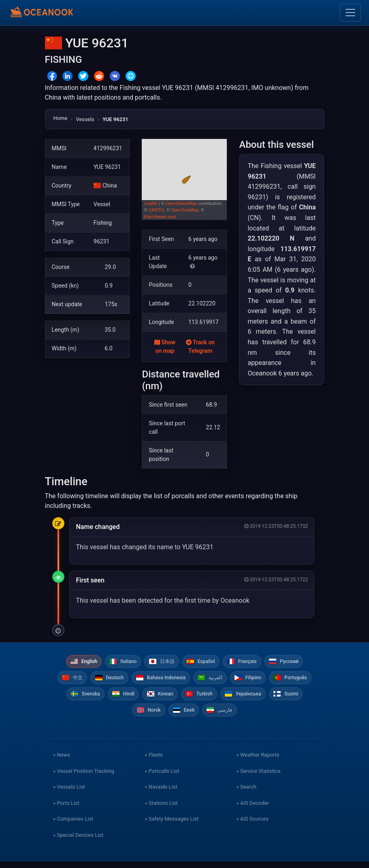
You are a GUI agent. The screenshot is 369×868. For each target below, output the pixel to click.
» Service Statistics (259, 777)
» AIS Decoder (253, 809)
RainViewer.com (160, 217)
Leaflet (150, 203)
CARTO (156, 210)
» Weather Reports (258, 761)
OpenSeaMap (185, 210)
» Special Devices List (78, 841)
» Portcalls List (162, 777)
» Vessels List (69, 793)
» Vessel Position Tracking (84, 777)
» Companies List (73, 825)
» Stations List (161, 809)
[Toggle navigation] (350, 13)
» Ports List (66, 809)
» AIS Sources (253, 825)
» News (62, 761)
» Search (246, 793)
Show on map (165, 347)
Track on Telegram (200, 347)
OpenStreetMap (181, 203)
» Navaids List (161, 793)
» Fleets (154, 761)
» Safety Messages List (172, 825)
